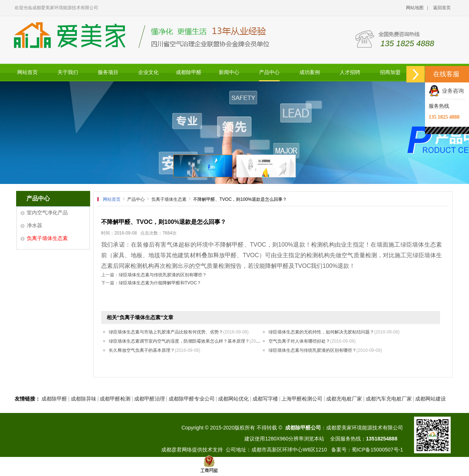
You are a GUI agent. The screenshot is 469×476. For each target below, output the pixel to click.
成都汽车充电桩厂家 (389, 399)
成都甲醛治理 (149, 399)
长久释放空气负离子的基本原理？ (154, 350)
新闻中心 (229, 72)
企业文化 (148, 72)
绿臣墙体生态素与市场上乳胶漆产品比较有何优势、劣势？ (179, 332)
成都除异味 (84, 399)
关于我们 (68, 72)
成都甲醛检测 (115, 399)
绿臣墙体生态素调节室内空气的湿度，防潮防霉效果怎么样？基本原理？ (192, 341)
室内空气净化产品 (47, 213)
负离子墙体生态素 (47, 238)
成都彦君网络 (177, 450)
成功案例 (310, 72)
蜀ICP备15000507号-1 (377, 450)
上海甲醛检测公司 (302, 399)
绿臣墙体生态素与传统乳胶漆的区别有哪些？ (163, 275)
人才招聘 (350, 72)
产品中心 (269, 72)
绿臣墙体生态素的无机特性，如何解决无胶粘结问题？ (334, 332)
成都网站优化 (233, 399)
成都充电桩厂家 (344, 399)
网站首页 (27, 72)
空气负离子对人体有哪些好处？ (312, 341)
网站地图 (415, 8)
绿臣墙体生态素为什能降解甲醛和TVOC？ (160, 283)
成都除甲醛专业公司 (192, 399)
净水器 (34, 225)
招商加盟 (390, 72)
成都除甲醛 (189, 72)
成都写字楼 (265, 399)
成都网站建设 (431, 399)
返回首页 (442, 8)
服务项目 (108, 72)
